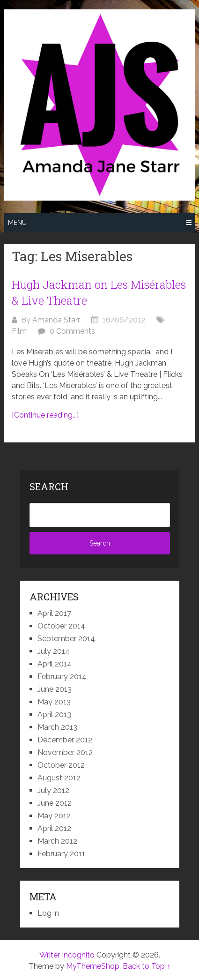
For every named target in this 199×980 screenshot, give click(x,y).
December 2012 (65, 740)
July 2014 (54, 651)
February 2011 (61, 854)
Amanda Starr (56, 320)
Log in (48, 913)
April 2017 (54, 613)
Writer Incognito (67, 955)
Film (19, 331)
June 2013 (55, 689)
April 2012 (54, 828)
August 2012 (59, 778)
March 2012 (57, 841)
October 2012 (61, 765)
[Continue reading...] (45, 415)
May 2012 (54, 816)
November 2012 (65, 752)
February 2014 (62, 677)
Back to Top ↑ (147, 966)
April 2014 (55, 664)
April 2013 (54, 714)
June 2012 (55, 803)
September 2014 (66, 639)
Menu (17, 223)
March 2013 (57, 727)
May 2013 (54, 702)
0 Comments (72, 331)
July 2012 (53, 790)
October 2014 (61, 626)
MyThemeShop (93, 966)
